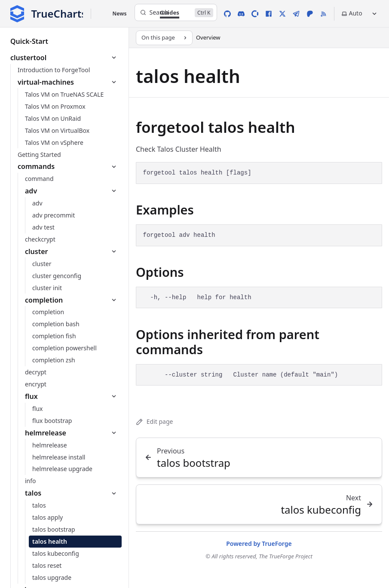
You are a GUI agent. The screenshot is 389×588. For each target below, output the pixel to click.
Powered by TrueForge (259, 544)
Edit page (154, 421)
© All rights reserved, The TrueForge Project (259, 556)
